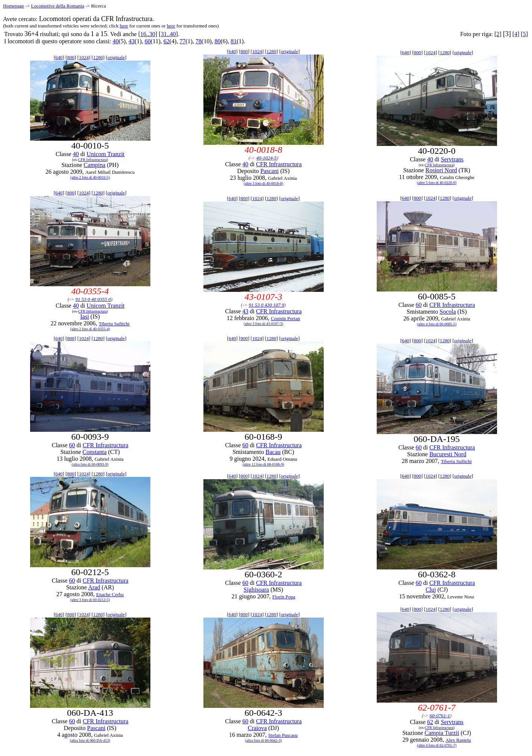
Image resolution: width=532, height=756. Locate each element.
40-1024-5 (267, 158)
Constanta (94, 452)
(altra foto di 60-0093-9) (90, 464)
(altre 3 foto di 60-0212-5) (90, 600)
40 (115, 41)
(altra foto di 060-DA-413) (90, 740)
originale (116, 57)
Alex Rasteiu (458, 740)
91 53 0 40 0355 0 (93, 299)
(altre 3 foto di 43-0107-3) (263, 324)
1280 (98, 57)
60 (148, 41)
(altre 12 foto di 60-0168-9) (264, 464)
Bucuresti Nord (448, 454)
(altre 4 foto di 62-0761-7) (437, 745)
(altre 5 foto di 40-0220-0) (437, 183)
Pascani (270, 171)
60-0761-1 (440, 716)
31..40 (168, 34)
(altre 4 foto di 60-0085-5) (437, 324)
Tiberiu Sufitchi (114, 324)
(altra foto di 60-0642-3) (263, 740)
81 (233, 41)
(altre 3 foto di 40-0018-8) (263, 183)
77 (182, 41)
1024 (84, 57)
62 (167, 41)
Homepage (14, 6)
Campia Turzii (442, 733)
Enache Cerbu (110, 594)
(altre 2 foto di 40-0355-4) (90, 329)
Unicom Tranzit (105, 154)
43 (132, 41)
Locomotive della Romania (58, 6)
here (124, 26)
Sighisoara (256, 590)
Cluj (431, 590)
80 (218, 41)
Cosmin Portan (285, 318)
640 (59, 57)
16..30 (148, 34)
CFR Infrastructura (92, 160)
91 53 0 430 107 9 (267, 305)
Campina (95, 165)
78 (199, 41)
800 (71, 57)
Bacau (273, 452)
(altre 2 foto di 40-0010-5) (90, 177)
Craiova (257, 728)
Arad (94, 587)
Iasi (85, 317)
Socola (448, 312)
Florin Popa (284, 597)
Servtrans (452, 159)
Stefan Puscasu (283, 735)
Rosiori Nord (441, 170)
